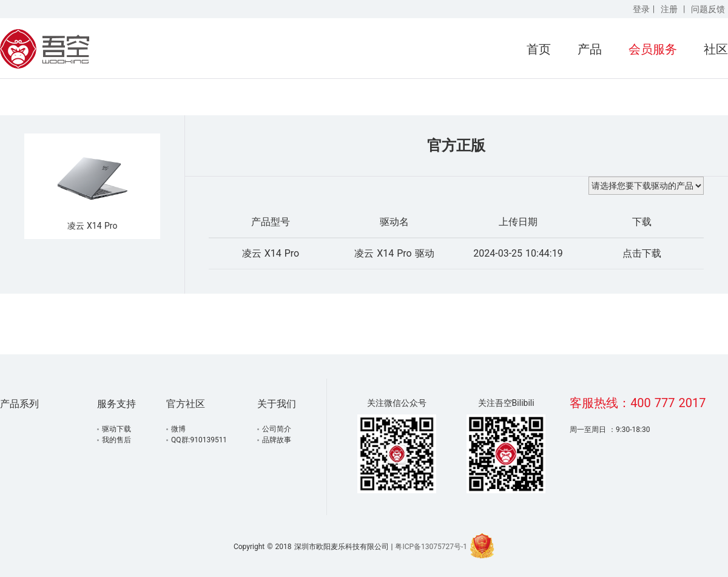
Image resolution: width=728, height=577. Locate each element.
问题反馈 (708, 9)
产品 (590, 49)
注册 (669, 9)
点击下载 (642, 253)
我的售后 (116, 440)
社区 (716, 49)
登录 (641, 9)
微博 (178, 429)
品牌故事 (277, 440)
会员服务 (653, 49)
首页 (539, 49)
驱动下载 (116, 429)
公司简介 (277, 429)
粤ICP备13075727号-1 (431, 547)
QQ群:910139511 (199, 440)
